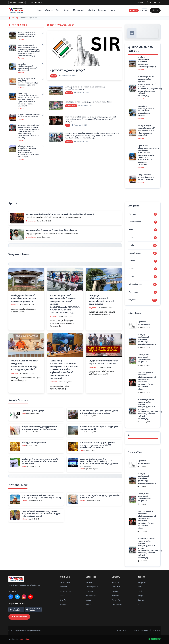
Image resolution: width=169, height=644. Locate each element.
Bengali (140, 596)
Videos (63, 596)
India (58, 10)
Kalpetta (91, 10)
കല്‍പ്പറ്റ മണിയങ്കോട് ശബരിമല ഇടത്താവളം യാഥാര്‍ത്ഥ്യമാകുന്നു (27, 35)
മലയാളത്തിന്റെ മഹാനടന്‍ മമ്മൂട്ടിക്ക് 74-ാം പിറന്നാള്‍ (52, 230)
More (112, 10)
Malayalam (142, 583)
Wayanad (49, 10)
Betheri (67, 10)
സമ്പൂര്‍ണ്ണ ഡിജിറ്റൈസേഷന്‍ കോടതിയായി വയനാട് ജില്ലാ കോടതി (27, 67)
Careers (115, 591)
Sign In (155, 10)
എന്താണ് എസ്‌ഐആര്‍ (68, 70)
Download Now (19, 617)
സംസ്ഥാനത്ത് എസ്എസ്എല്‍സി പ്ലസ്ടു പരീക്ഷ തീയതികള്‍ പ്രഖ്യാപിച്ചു (99, 412)
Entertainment (143, 222)
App (144, 10)
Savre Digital (25, 639)
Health (143, 230)
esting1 (89, 600)
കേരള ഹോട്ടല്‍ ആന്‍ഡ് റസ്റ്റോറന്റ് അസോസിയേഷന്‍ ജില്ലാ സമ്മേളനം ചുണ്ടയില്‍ (28, 82)
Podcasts (64, 605)
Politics (143, 269)
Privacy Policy (117, 600)
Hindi (140, 587)
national (143, 261)
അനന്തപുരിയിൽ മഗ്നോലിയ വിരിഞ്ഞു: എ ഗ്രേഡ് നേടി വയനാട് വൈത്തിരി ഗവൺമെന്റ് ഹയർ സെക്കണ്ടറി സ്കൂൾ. (90, 119)
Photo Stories (65, 591)
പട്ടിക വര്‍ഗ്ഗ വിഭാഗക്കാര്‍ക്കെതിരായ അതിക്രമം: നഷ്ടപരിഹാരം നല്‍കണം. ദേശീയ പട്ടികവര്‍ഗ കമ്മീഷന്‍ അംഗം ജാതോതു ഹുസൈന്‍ (29, 100)
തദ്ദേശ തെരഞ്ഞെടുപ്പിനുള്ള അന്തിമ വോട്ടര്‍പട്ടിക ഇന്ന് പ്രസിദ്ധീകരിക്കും (39, 428)
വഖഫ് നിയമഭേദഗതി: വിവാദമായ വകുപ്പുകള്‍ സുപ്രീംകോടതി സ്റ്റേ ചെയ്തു (41, 497)
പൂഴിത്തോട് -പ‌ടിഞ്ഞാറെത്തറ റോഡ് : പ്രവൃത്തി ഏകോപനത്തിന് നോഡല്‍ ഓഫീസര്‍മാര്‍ (40, 462)
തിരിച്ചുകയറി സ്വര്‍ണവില (34, 443)
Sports (143, 277)
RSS (139, 605)
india (143, 238)
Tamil (140, 591)
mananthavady (143, 253)
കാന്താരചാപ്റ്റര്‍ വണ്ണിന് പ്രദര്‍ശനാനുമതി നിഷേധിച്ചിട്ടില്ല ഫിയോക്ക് (60, 214)
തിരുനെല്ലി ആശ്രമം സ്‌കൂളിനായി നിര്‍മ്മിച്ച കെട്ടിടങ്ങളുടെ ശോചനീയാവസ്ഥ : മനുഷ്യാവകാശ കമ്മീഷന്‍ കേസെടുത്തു (28, 152)
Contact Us (116, 587)
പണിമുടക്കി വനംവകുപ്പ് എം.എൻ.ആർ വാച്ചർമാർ (88, 102)
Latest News (65, 583)
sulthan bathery (143, 285)
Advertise (115, 596)
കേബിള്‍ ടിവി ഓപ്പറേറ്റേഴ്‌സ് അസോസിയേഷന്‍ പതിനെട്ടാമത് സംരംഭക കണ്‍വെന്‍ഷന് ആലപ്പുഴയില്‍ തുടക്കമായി (99, 463)
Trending (64, 587)
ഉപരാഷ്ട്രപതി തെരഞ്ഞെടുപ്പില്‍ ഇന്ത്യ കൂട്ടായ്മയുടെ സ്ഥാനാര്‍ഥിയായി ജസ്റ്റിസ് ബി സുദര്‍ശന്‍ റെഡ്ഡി (41, 514)
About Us (115, 583)
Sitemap (156, 631)
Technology (143, 292)
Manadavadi (79, 10)
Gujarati (141, 600)
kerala (143, 246)
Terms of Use (117, 605)
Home (39, 10)
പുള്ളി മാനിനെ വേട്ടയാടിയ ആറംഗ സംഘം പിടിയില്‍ (29, 116)
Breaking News (92, 587)
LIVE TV (134, 10)
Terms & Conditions (140, 631)
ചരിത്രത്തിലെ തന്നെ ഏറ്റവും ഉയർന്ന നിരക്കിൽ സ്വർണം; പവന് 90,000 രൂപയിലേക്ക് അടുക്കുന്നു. (97, 445)
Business (102, 10)
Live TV (63, 600)
